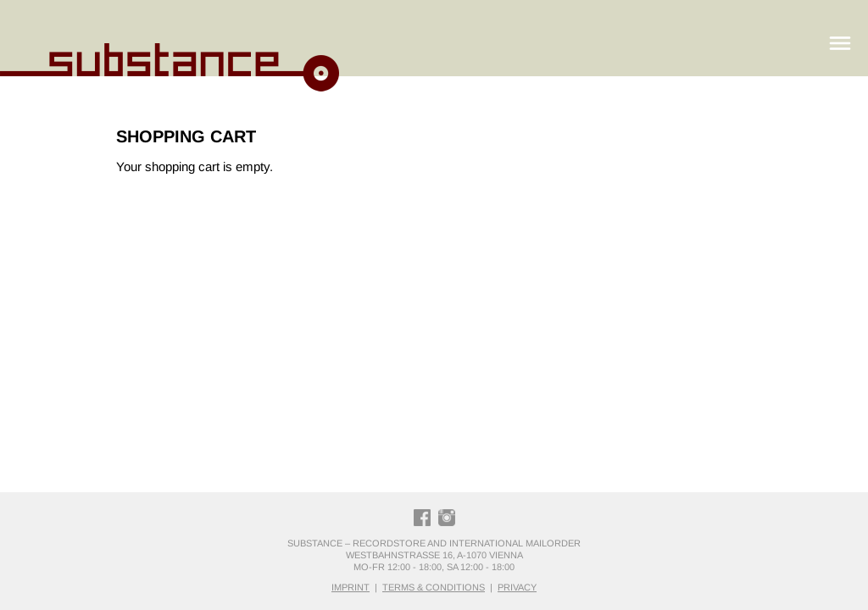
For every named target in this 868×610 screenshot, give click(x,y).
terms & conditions (434, 587)
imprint (351, 587)
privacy (517, 587)
